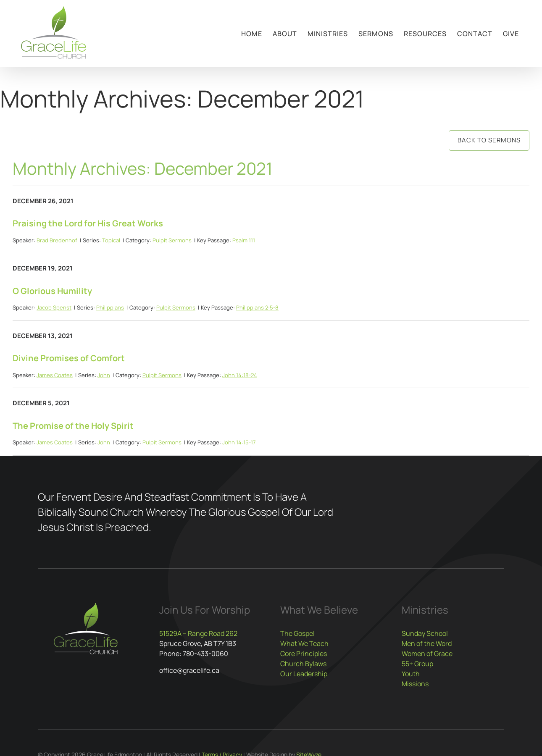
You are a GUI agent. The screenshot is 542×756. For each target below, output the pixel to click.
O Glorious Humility (52, 291)
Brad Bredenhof (57, 240)
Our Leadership (304, 674)
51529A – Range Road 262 (198, 633)
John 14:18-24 (240, 375)
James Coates (55, 375)
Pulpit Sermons (172, 240)
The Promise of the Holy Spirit (73, 426)
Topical (111, 240)
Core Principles (304, 654)
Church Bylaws (303, 664)
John (104, 375)
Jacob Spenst (54, 307)
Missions (415, 684)
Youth (411, 674)
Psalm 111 (244, 240)
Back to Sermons (489, 140)
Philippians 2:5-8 (257, 307)
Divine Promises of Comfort (69, 358)
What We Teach (304, 643)
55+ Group (417, 664)
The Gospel (297, 633)
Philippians (110, 307)
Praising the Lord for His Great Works (88, 223)
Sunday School (425, 633)
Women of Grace (427, 654)
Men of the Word (427, 643)
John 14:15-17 (239, 442)
